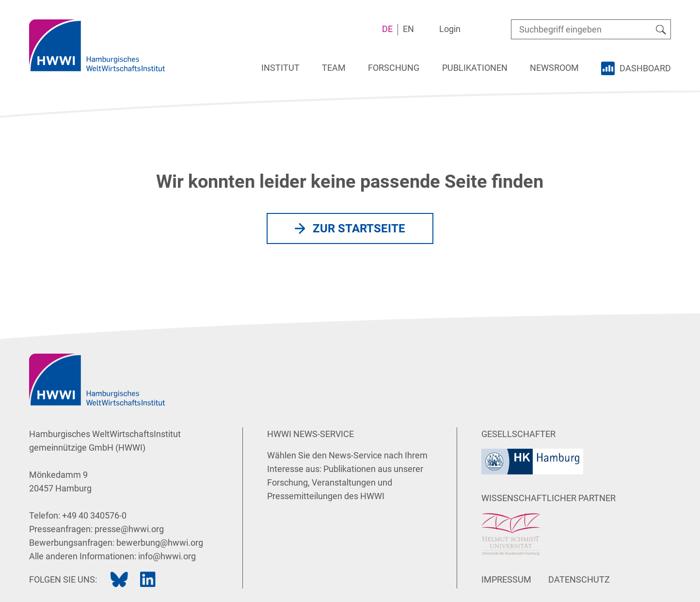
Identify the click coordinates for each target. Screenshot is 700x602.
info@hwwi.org (167, 556)
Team (334, 68)
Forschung (394, 68)
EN (408, 29)
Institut (280, 68)
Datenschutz (579, 579)
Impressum (506, 579)
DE (387, 29)
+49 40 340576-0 (94, 515)
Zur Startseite (359, 228)
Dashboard (645, 68)
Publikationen (475, 68)
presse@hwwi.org (129, 529)
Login (450, 29)
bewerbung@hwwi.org (160, 543)
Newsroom (554, 68)
